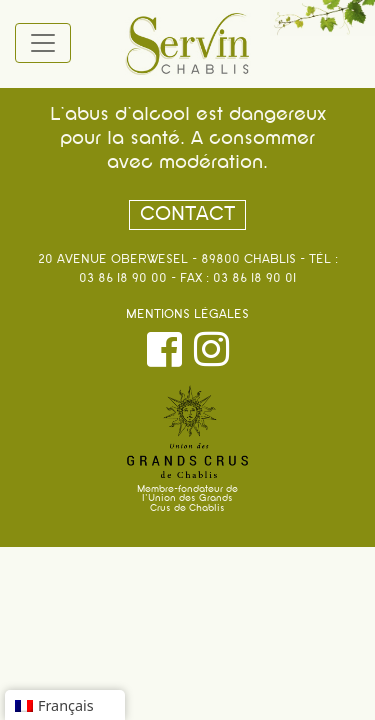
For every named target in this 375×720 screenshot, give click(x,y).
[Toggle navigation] (43, 43)
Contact (187, 215)
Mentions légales (187, 315)
